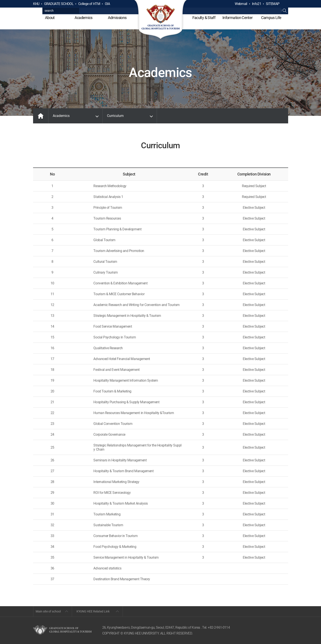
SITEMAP (273, 4)
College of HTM (89, 4)
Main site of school (48, 611)
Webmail (241, 4)
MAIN (41, 116)
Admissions (117, 18)
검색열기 (285, 4)
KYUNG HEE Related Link (93, 611)
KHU (36, 4)
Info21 (257, 4)
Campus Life (271, 18)
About (50, 18)
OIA (107, 4)
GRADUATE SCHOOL (59, 4)
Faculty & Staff (204, 18)
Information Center (237, 18)
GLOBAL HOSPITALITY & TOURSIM (160, 20)
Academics (84, 18)
